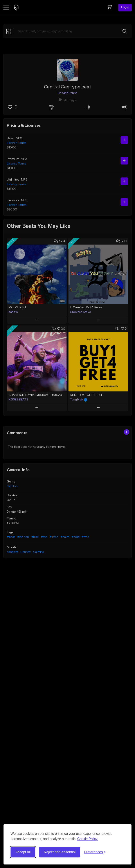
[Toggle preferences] (95, 852)
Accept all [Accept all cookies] (23, 852)
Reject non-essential (60, 852)
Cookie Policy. (88, 839)
